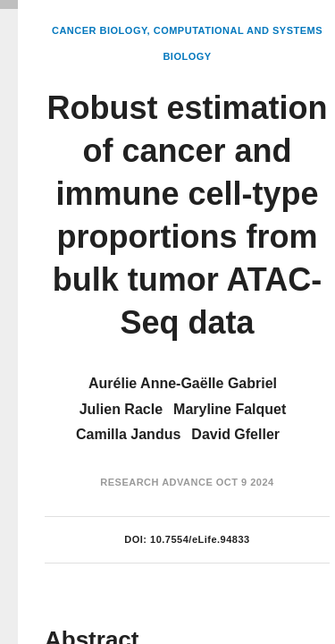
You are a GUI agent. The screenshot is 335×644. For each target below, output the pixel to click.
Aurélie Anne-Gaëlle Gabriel (183, 383)
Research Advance (156, 482)
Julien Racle (121, 409)
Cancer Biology (100, 30)
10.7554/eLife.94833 (200, 539)
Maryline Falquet (230, 409)
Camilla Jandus (128, 434)
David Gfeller (235, 434)
